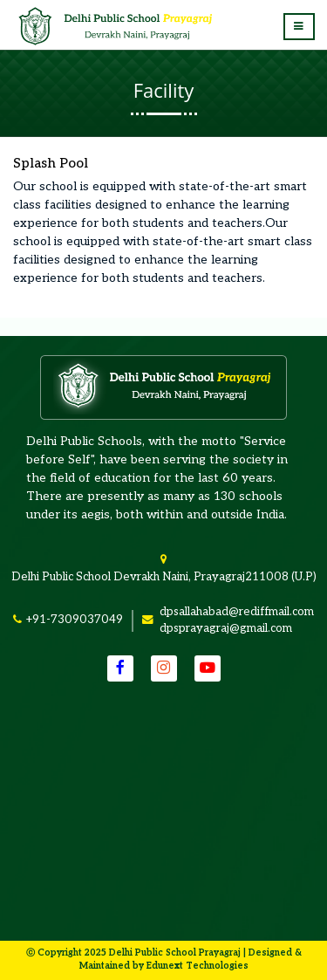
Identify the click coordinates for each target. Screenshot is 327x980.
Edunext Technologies (198, 966)
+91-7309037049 (74, 620)
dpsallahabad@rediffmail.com (237, 612)
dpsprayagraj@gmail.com (226, 628)
